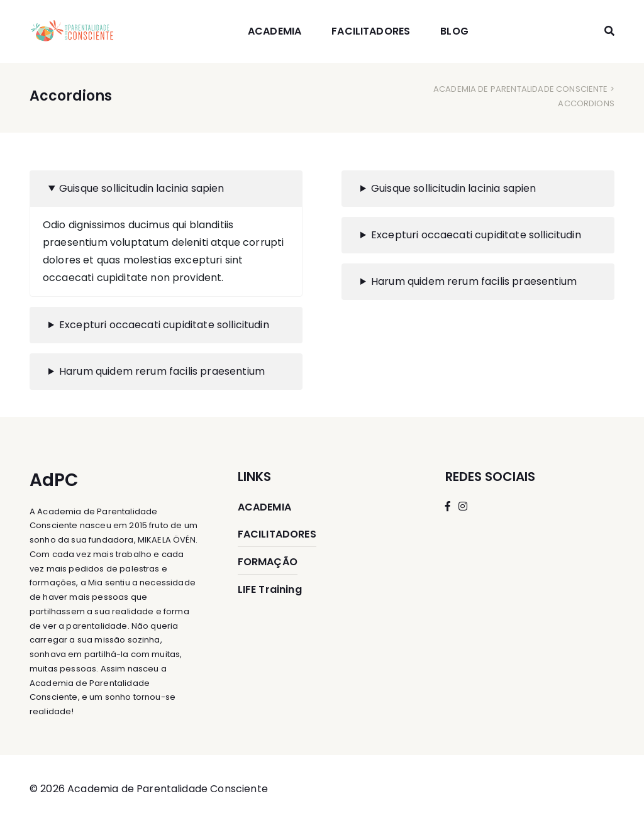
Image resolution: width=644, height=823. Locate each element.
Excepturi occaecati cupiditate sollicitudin (164, 325)
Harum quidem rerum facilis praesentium (162, 371)
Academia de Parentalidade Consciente (521, 89)
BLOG (454, 31)
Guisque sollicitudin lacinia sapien (142, 188)
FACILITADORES (371, 31)
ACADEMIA (275, 31)
